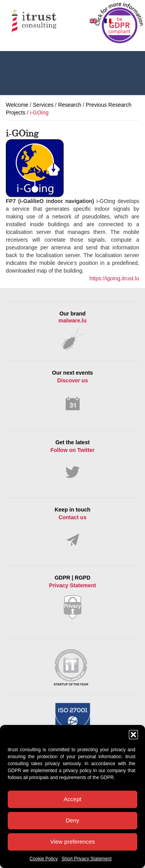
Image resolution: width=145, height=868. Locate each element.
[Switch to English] (93, 21)
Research (70, 105)
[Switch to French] (108, 21)
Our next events (72, 391)
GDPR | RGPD (72, 597)
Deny (72, 820)
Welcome (17, 105)
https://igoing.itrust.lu (114, 278)
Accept (73, 799)
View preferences (73, 842)
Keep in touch (72, 527)
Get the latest (72, 459)
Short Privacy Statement (86, 859)
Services (43, 105)
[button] (133, 735)
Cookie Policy (43, 859)
